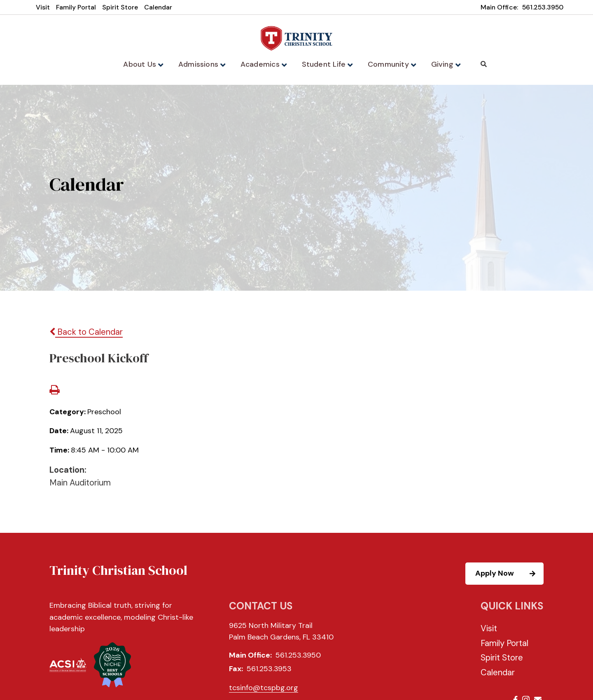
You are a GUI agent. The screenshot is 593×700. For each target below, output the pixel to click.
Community (390, 64)
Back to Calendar (86, 333)
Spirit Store (120, 7)
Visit (43, 7)
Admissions (204, 64)
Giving (442, 64)
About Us (146, 64)
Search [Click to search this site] (480, 64)
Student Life (327, 64)
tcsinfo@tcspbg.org (264, 688)
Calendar (158, 7)
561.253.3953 (269, 670)
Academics (265, 64)
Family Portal (76, 7)
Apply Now (509, 574)
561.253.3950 (543, 7)
